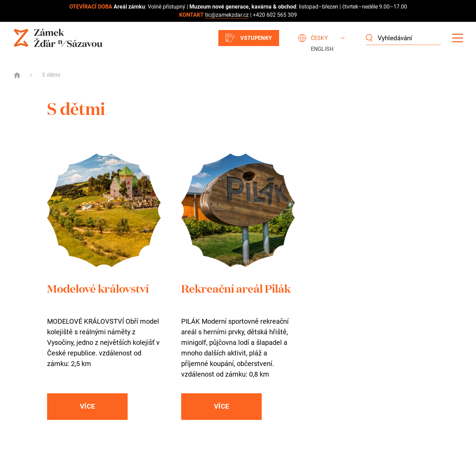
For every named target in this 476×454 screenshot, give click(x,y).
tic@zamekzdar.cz (227, 15)
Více (87, 406)
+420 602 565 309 (275, 15)
